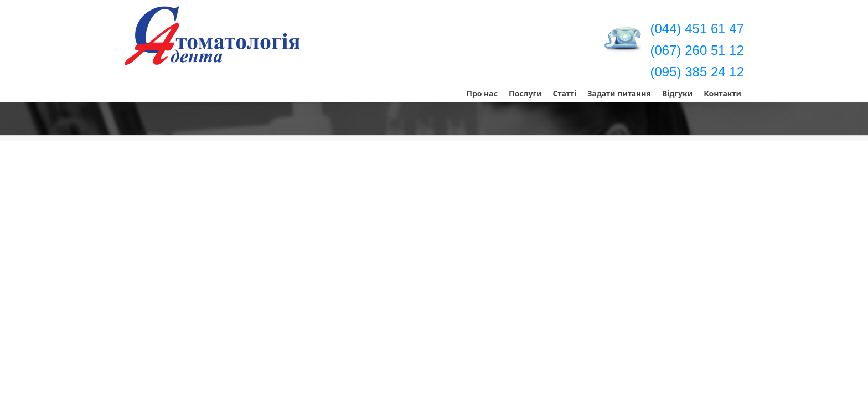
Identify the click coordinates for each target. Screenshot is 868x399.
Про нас (482, 93)
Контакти (722, 93)
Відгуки (677, 93)
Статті (564, 93)
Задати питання (619, 93)
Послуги (525, 93)
